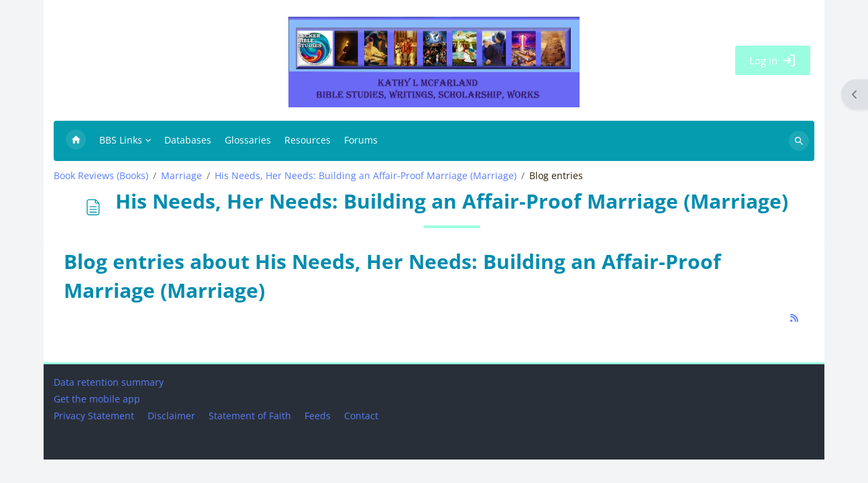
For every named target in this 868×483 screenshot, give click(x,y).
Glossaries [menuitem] (248, 140)
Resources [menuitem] (308, 140)
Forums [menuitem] (361, 140)
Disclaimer (171, 439)
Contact (361, 439)
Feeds (318, 439)
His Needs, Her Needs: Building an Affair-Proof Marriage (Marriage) (366, 176)
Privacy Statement (94, 439)
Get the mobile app (97, 422)
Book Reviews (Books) (101, 176)
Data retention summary (109, 406)
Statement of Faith (250, 439)
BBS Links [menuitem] (121, 140)
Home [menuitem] (76, 141)
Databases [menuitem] (188, 140)
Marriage (181, 176)
